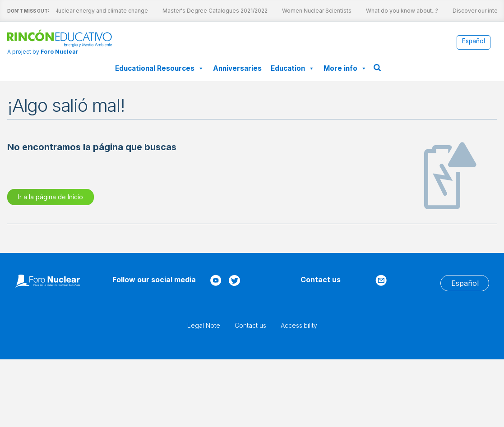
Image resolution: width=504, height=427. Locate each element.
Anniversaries (237, 68)
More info (345, 68)
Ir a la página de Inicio (51, 197)
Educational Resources (160, 68)
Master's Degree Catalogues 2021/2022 (204, 11)
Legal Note (204, 325)
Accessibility (299, 325)
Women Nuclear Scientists (305, 11)
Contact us (250, 325)
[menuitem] (474, 42)
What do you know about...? (391, 11)
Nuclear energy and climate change (90, 11)
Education (293, 68)
